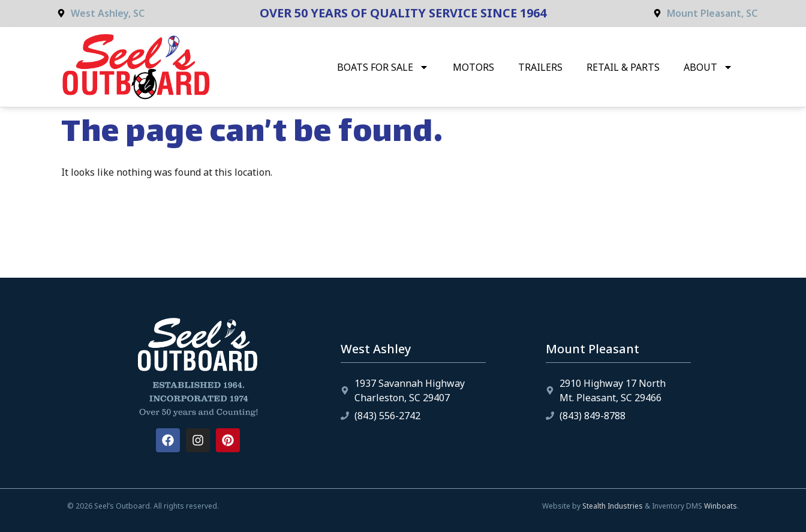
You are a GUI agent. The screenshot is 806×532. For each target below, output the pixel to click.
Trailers (540, 67)
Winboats (721, 506)
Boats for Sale (383, 67)
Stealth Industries (613, 506)
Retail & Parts (623, 67)
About (708, 67)
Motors (473, 67)
